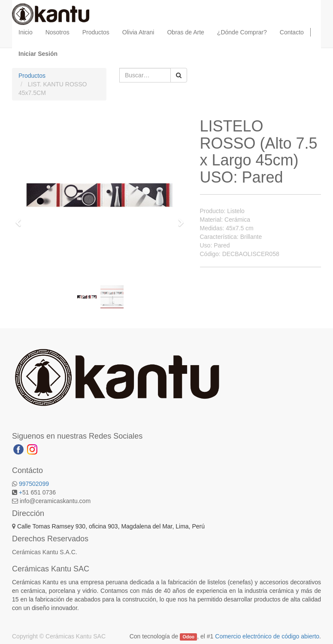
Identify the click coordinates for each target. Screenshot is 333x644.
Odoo (189, 637)
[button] (21, 219)
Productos (32, 76)
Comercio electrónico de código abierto (267, 636)
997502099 (34, 484)
